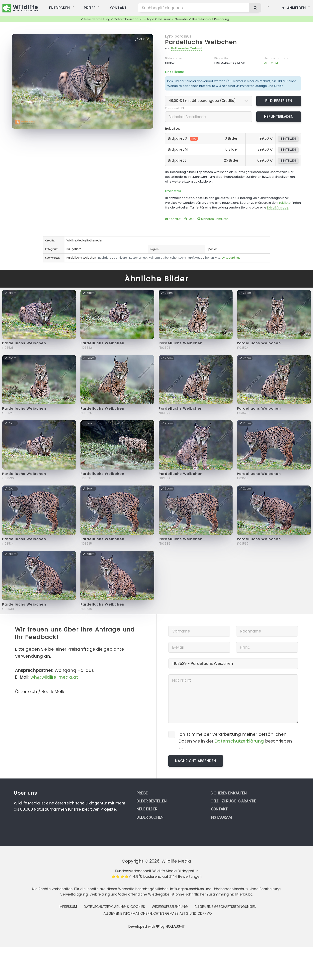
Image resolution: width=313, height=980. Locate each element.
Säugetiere (74, 249)
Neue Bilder (147, 809)
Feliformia (156, 258)
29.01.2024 (271, 63)
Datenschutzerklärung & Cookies (114, 907)
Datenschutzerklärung (239, 741)
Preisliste (284, 203)
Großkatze (195, 258)
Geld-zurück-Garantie (233, 801)
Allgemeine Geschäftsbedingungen (225, 907)
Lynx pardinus (178, 36)
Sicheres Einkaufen (213, 219)
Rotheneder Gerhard (187, 48)
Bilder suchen (150, 817)
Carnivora (120, 258)
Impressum (68, 907)
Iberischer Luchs (175, 258)
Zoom (142, 39)
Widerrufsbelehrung (170, 907)
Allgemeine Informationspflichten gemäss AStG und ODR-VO (158, 913)
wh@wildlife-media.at (54, 677)
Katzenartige (138, 258)
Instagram (221, 817)
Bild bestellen (279, 101)
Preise (142, 793)
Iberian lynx (212, 258)
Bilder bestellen (152, 801)
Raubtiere (105, 258)
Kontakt (173, 219)
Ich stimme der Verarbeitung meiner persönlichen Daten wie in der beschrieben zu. (235, 741)
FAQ (189, 219)
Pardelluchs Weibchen (201, 42)
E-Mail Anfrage (278, 207)
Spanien (212, 249)
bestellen (288, 139)
